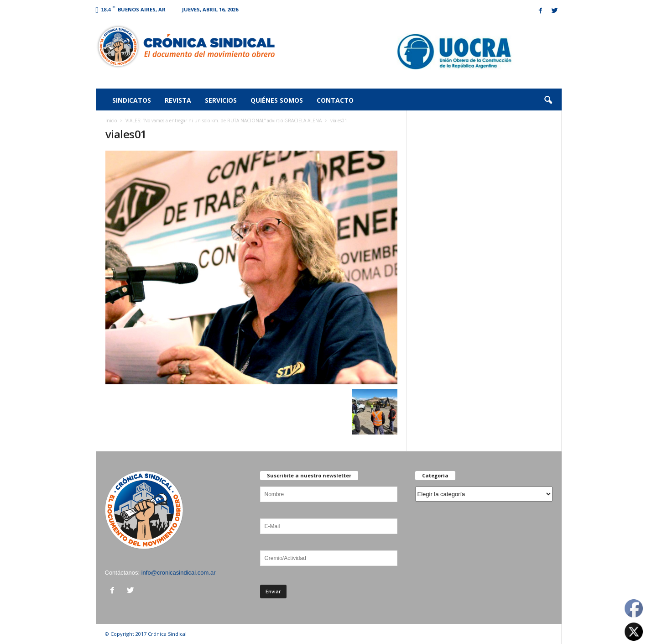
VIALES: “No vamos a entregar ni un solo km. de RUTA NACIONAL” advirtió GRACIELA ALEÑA (224, 120)
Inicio (111, 120)
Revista (178, 100)
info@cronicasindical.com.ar (179, 573)
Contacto (335, 100)
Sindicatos (132, 100)
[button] (548, 100)
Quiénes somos (277, 100)
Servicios (221, 100)
